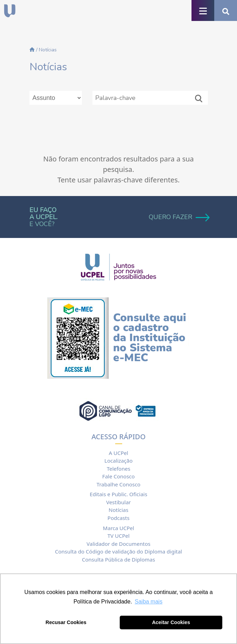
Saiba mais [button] (149, 602)
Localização (118, 461)
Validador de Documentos (118, 544)
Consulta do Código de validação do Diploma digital (118, 551)
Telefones (118, 469)
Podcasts (118, 518)
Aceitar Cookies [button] (171, 622)
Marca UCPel (118, 528)
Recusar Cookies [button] (66, 622)
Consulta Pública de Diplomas (118, 559)
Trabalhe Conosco (118, 484)
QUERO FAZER (178, 217)
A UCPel (118, 453)
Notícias (118, 510)
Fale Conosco (118, 476)
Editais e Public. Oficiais (118, 494)
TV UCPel (118, 536)
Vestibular (118, 502)
